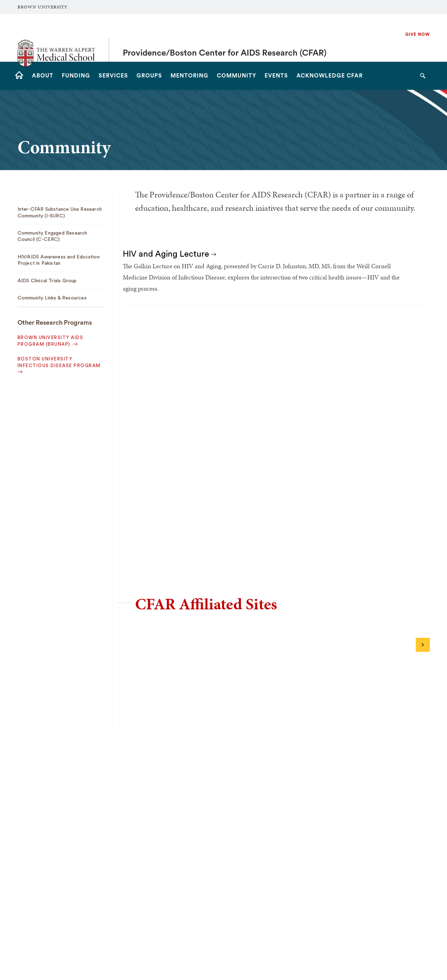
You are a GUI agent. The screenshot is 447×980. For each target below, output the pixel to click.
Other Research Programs (55, 323)
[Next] (423, 645)
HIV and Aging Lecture (169, 254)
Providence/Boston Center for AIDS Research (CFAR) (225, 38)
